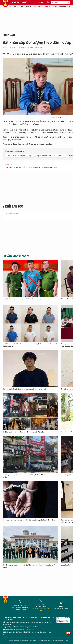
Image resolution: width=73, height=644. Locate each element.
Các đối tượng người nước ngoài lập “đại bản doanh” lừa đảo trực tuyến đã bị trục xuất (30, 566)
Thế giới (40, 7)
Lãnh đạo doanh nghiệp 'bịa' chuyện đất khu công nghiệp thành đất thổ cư (29, 520)
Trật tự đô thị (18, 7)
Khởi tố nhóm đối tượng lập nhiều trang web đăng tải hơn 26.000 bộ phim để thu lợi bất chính (30, 345)
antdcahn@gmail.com (61, 609)
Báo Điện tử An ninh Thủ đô (5, 4)
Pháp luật (48, 7)
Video (55, 7)
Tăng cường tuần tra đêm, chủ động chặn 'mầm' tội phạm (24, 432)
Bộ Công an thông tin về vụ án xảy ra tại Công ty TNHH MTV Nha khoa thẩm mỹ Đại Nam (30, 476)
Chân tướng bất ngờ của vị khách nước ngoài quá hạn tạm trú (24, 389)
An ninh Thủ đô (18, 2)
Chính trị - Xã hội (30, 7)
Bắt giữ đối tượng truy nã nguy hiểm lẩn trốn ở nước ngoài (23, 299)
